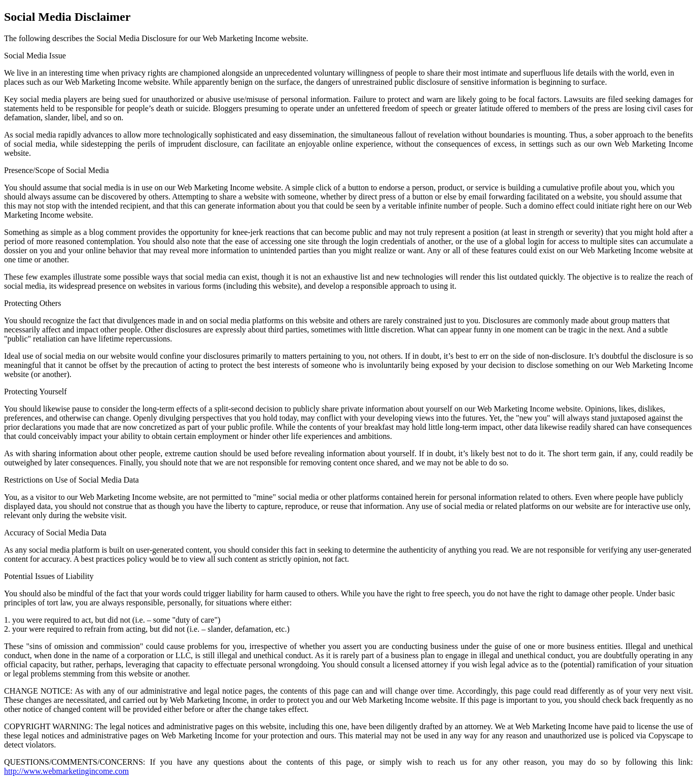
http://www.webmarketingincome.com (66, 771)
